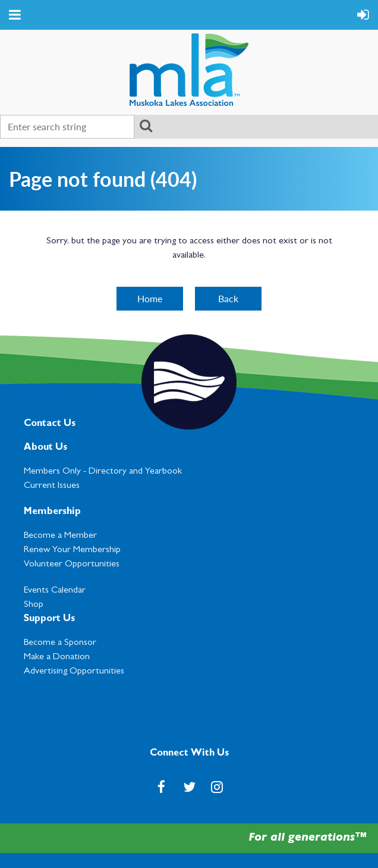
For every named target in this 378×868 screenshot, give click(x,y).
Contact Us (50, 424)
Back (228, 298)
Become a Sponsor (60, 643)
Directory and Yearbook (135, 472)
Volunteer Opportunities (72, 565)
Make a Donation (57, 657)
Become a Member (60, 536)
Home (150, 298)
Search (146, 126)
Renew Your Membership (72, 550)
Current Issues (52, 486)
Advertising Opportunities (74, 672)
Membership (52, 512)
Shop (34, 605)
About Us (45, 448)
